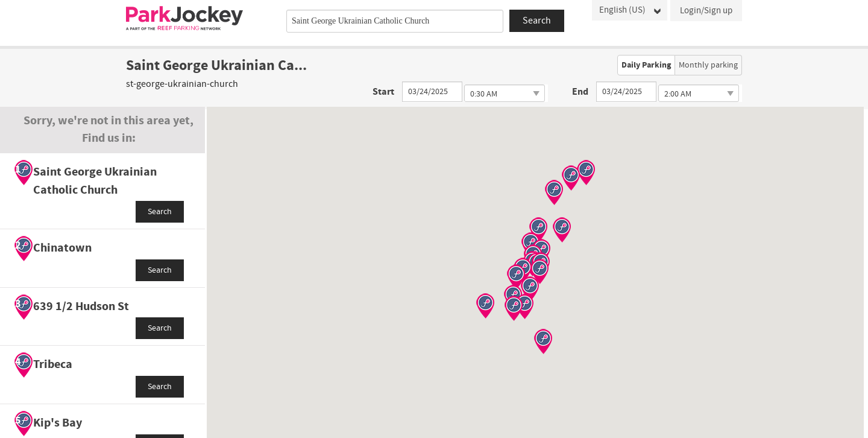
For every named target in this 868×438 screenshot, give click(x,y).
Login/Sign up (706, 11)
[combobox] (395, 21)
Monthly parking (708, 65)
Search (160, 212)
